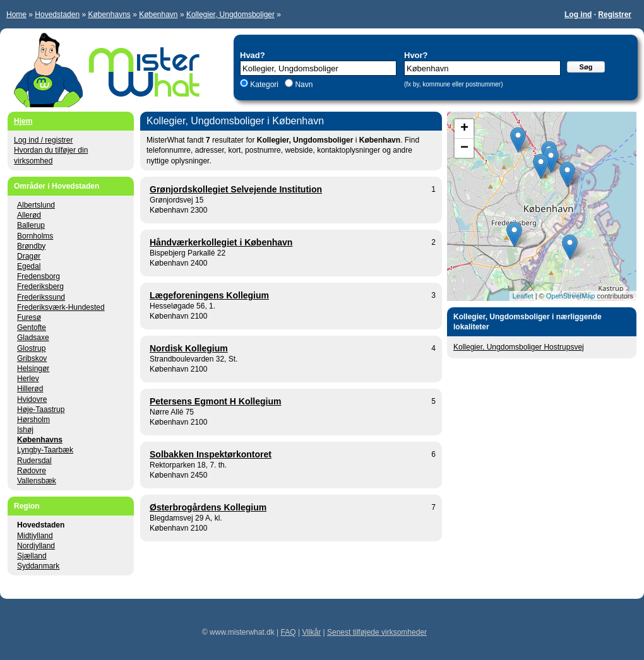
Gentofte (32, 327)
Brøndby (31, 246)
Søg (586, 67)
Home (16, 15)
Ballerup (31, 225)
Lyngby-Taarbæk (45, 450)
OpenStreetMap (571, 296)
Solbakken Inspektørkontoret (211, 454)
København (158, 15)
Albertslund (36, 205)
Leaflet (523, 296)
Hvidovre (32, 399)
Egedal (29, 266)
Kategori (264, 85)
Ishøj (25, 430)
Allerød (29, 215)
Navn (303, 85)
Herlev (28, 379)
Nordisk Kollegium (189, 348)
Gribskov (32, 358)
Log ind (578, 15)
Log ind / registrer (43, 140)
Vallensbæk (37, 481)
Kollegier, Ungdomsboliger (230, 15)
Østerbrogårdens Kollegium (208, 507)
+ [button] (464, 129)
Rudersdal (34, 461)
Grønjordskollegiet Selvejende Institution (236, 189)
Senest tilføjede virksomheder (377, 632)
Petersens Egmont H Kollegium (215, 401)
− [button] (464, 148)
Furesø (29, 317)
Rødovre (32, 471)
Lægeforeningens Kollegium (209, 295)
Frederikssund (41, 297)
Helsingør (33, 368)
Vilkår (311, 632)
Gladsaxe (33, 338)
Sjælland (32, 556)
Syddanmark (38, 566)
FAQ (289, 632)
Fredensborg (39, 276)
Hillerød (30, 389)
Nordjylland (36, 546)
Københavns (109, 15)
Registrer (615, 15)
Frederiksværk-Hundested (61, 307)
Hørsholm (33, 420)
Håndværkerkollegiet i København (221, 242)
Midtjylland (35, 536)
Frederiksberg (40, 286)
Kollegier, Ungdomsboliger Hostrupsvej (519, 347)
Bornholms (35, 236)
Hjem (23, 121)
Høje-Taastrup (41, 410)
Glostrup (31, 348)
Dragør (29, 256)
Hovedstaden (57, 15)
